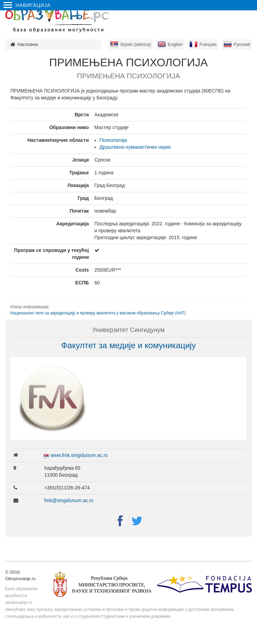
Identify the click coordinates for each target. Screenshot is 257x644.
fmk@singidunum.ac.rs (69, 500)
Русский (242, 44)
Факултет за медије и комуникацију (128, 345)
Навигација (27, 5)
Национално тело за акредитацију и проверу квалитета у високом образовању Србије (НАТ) (98, 313)
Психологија (113, 140)
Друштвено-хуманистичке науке (135, 147)
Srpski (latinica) (135, 44)
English (175, 44)
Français (208, 44)
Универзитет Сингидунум (128, 330)
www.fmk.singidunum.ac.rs (79, 455)
